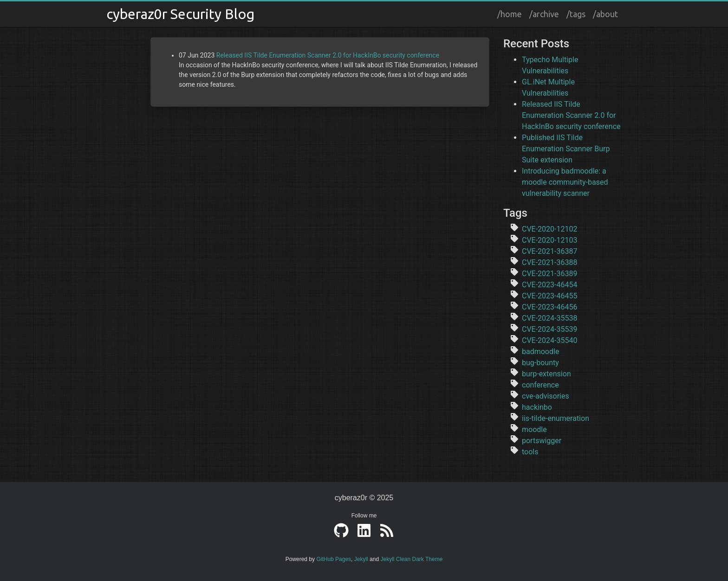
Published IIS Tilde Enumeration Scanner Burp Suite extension (566, 149)
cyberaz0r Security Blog (180, 14)
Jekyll (361, 559)
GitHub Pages (334, 559)
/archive (544, 14)
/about (605, 14)
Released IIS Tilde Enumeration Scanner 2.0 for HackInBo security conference (328, 55)
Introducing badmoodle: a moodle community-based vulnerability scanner (565, 182)
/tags (576, 14)
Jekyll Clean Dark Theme (411, 559)
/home (510, 14)
